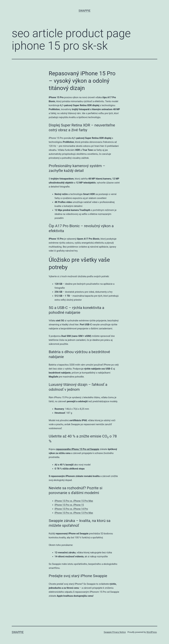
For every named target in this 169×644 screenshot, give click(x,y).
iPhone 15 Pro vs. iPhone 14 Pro (71, 509)
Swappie (84, 11)
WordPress (152, 632)
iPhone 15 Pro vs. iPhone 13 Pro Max (74, 513)
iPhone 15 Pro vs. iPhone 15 (69, 505)
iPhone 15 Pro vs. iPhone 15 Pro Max (74, 501)
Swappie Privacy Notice (115, 632)
